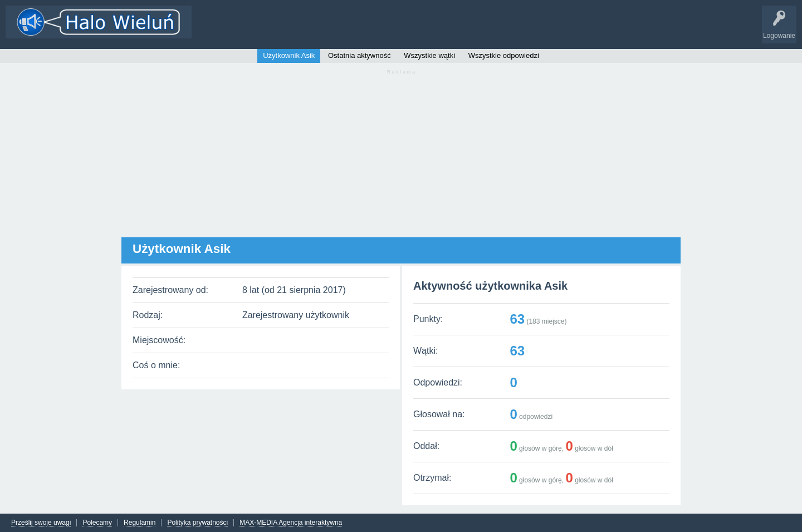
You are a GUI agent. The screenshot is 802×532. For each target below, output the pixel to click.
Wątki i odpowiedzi (230, 30)
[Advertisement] (401, 159)
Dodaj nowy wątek (341, 30)
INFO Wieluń (429, 30)
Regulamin (140, 523)
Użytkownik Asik (289, 55)
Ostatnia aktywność (360, 55)
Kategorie (286, 30)
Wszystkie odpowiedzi (504, 55)
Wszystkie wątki (429, 55)
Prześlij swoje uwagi (41, 523)
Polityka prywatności (197, 523)
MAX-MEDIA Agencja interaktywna (291, 523)
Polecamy (97, 523)
